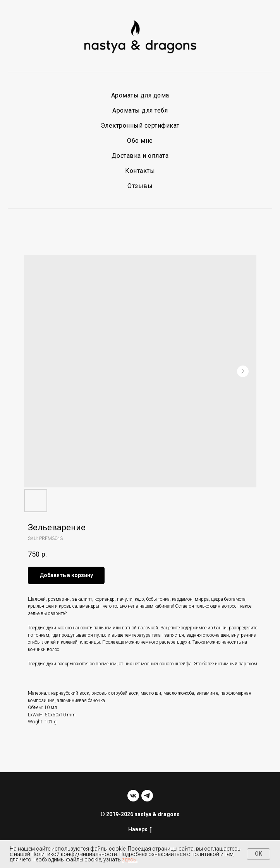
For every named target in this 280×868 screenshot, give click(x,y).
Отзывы (140, 186)
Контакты (140, 171)
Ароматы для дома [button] (140, 95)
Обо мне (140, 141)
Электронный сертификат (140, 126)
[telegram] (147, 796)
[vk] (133, 796)
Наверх (140, 830)
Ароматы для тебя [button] (140, 110)
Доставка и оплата (140, 156)
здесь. (130, 859)
